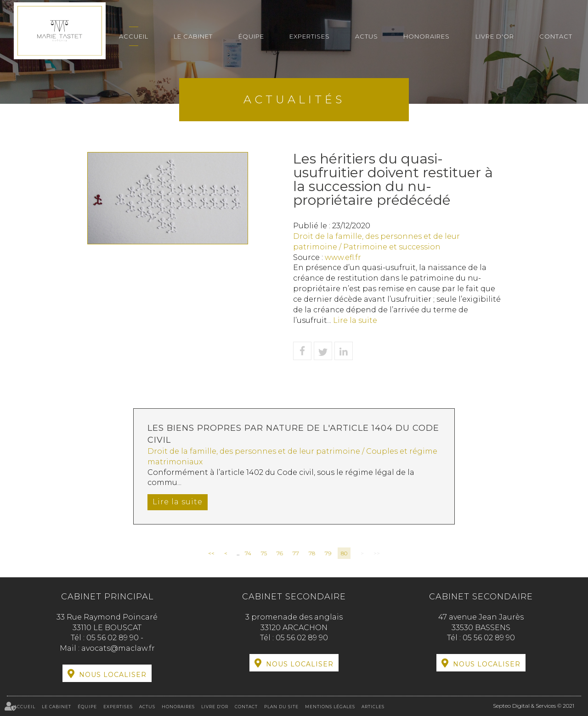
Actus (367, 36)
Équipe (251, 36)
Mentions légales (330, 707)
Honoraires (427, 36)
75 (264, 553)
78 (312, 553)
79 (328, 553)
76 (280, 553)
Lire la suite (355, 320)
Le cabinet (193, 36)
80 (344, 553)
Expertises (310, 36)
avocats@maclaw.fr (118, 648)
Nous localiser (113, 675)
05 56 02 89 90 (113, 638)
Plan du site (281, 707)
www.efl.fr (343, 257)
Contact (556, 36)
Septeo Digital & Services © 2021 (534, 706)
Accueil (134, 36)
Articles (373, 707)
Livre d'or (495, 36)
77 (296, 553)
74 (248, 553)
